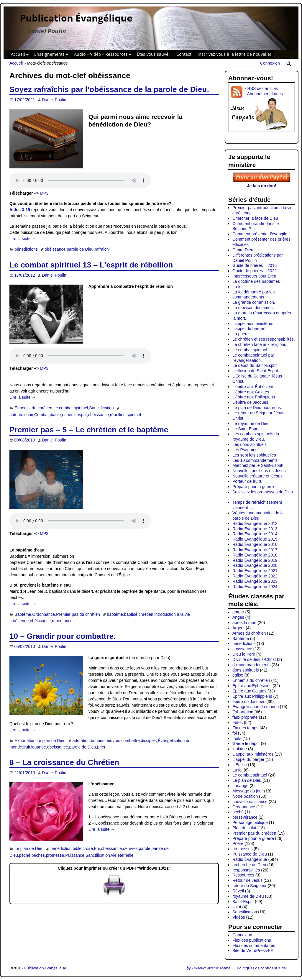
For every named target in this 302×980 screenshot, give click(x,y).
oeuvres (130, 848)
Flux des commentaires (254, 945)
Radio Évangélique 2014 (255, 534)
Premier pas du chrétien (78, 614)
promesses (242, 849)
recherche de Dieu (249, 865)
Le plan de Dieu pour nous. (257, 408)
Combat (41, 415)
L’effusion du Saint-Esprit (255, 371)
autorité (16, 415)
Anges (238, 617)
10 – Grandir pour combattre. (63, 636)
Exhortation (25, 741)
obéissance (55, 249)
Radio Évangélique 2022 (255, 576)
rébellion (118, 415)
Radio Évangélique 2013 (255, 529)
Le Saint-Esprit (246, 429)
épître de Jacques (249, 702)
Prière (238, 843)
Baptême (23, 614)
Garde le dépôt (246, 743)
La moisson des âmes (252, 308)
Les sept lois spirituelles (254, 455)
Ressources (243, 875)
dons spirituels (246, 670)
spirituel (134, 415)
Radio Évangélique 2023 (255, 581)
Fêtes (238, 723)
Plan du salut (244, 828)
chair (29, 415)
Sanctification (101, 408)
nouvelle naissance (250, 802)
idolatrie (240, 749)
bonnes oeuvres (106, 741)
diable (55, 415)
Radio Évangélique (250, 859)
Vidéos (239, 917)
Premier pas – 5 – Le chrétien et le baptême (89, 430)
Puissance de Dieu (250, 854)
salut (237, 907)
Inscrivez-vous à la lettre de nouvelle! (234, 54)
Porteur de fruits (247, 481)
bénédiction (61, 848)
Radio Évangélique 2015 (255, 539)
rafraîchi (102, 249)
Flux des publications (252, 940)
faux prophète (245, 717)
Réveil (238, 891)
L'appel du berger (248, 759)
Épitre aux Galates (249, 691)
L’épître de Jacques (250, 402)
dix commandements (251, 665)
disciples (149, 741)
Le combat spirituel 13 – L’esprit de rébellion (91, 265)
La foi (237, 287)
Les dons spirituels (250, 444)
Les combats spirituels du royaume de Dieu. (256, 436)
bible (77, 848)
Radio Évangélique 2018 (255, 555)
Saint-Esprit (243, 902)
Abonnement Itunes (265, 94)
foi (235, 733)
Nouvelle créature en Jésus (257, 476)
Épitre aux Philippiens (252, 696)
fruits (237, 738)
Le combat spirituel (71, 408)
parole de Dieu (80, 249)
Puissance (75, 855)
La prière (241, 334)
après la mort (244, 623)
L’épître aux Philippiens (254, 397)
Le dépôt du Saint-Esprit (255, 365)
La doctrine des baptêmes (256, 281)
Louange (241, 786)
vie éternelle (122, 855)
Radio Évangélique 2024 (255, 587)
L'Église (240, 765)
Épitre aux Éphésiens (252, 686)
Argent (238, 628)
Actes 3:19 (20, 210)
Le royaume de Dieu (251, 423)
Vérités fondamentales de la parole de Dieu (258, 516)
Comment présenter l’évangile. (260, 234)
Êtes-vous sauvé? (154, 54)
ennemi (69, 415)
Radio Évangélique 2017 (255, 550)
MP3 (44, 193)
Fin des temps (245, 728)
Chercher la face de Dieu (255, 218)
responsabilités (246, 870)
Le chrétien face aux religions (259, 344)
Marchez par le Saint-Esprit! (258, 465)
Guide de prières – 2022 (255, 271)
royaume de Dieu (248, 896)
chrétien (146, 614)
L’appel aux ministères (253, 324)
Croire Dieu (243, 250)
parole (145, 848)
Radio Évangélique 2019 (255, 560)
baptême (115, 614)
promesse (55, 855)
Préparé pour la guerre (253, 487)
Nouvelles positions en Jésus (259, 471)
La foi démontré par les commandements (253, 295)
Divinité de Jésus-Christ (254, 659)
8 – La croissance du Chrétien (64, 762)
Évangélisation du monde (256, 707)
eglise (238, 675)
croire (88, 848)
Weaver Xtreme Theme (212, 968)
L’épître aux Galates (251, 392)
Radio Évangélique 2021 (255, 571)
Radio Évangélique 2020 (255, 565)
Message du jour (248, 791)
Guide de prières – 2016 (255, 265)
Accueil (21, 54)
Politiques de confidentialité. (262, 968)
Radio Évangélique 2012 (255, 523)
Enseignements (52, 54)
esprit (82, 415)
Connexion (270, 63)
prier (101, 747)
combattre (130, 741)
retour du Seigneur (250, 886)
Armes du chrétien (249, 633)
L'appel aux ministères (253, 754)
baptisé (131, 614)
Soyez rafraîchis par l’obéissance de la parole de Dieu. (109, 89)
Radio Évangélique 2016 (255, 544)
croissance (242, 649)
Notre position (245, 796)
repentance (62, 621)
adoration (81, 741)
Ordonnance (44, 614)
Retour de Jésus (247, 880)
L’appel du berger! (249, 329)
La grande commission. (254, 302)
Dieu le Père (244, 654)
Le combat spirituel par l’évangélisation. (253, 358)
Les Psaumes (245, 450)
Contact (184, 54)
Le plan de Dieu (51, 741)
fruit (27, 747)
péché (25, 855)
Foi (97, 848)
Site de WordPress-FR (253, 951)
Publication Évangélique (76, 18)
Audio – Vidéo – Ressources (104, 54)
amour (238, 612)
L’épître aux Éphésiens (253, 387)
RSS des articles (262, 88)
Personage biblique (250, 823)
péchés (38, 855)
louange (39, 747)
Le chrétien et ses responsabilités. (264, 339)
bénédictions (26, 249)
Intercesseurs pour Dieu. (255, 276)
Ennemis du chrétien (33, 408)
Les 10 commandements (255, 460)
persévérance (245, 817)
